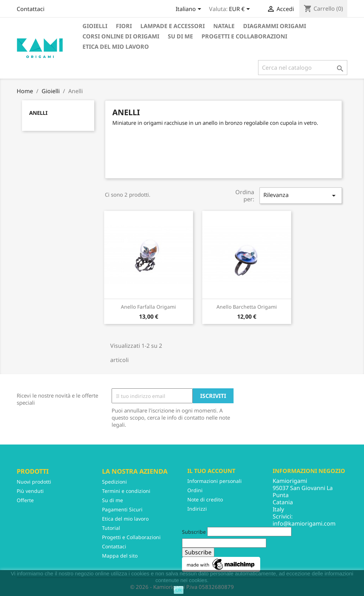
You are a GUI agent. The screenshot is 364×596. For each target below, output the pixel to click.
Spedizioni (114, 482)
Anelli (38, 113)
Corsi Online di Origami (121, 36)
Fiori (124, 26)
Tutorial (111, 528)
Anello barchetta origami (247, 307)
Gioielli (95, 26)
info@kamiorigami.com (304, 523)
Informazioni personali (215, 481)
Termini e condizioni (126, 491)
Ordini (195, 490)
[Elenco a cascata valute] (241, 10)
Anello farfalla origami (148, 307)
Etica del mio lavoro (116, 47)
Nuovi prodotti (34, 482)
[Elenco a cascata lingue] (190, 10)
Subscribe (194, 532)
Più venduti (30, 491)
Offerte (25, 500)
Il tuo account (211, 471)
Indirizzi (197, 509)
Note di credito (205, 499)
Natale (224, 26)
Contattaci (31, 9)
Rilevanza (301, 195)
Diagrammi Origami (275, 26)
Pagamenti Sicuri (122, 509)
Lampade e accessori (173, 26)
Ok (179, 590)
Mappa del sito (120, 556)
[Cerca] (303, 68)
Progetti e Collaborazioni (244, 36)
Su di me (180, 36)
